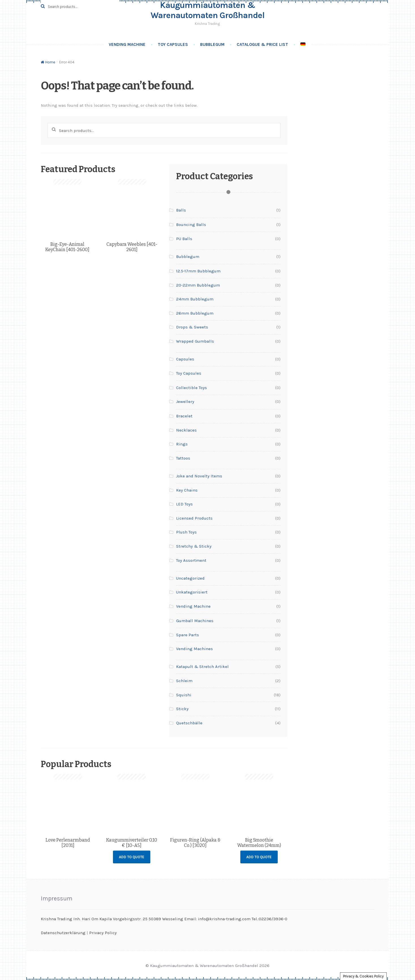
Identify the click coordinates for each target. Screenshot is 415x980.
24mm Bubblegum (195, 299)
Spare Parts (188, 635)
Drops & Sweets (192, 327)
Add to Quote (132, 857)
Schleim (184, 681)
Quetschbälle (189, 723)
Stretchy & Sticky (194, 546)
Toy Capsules (173, 44)
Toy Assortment (191, 560)
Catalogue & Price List (262, 44)
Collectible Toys (192, 388)
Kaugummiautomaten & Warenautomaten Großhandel (207, 10)
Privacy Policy (103, 933)
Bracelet (184, 416)
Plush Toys (186, 532)
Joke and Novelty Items (199, 476)
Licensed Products (194, 518)
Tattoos (183, 458)
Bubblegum (212, 44)
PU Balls (184, 239)
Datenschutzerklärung (63, 933)
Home (50, 62)
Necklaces (186, 430)
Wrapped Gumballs (195, 341)
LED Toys (184, 504)
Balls (181, 210)
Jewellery (185, 402)
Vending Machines (194, 649)
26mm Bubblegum (195, 313)
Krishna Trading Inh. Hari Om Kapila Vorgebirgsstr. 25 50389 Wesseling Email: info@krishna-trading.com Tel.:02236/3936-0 (164, 919)
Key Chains (187, 490)
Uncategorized (190, 578)
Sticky (182, 709)
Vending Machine (127, 44)
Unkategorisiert (192, 592)
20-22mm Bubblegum (198, 285)
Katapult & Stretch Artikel (202, 667)
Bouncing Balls (191, 225)
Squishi (184, 695)
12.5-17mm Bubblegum (198, 271)
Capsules (185, 359)
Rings (182, 444)
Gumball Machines (195, 621)
